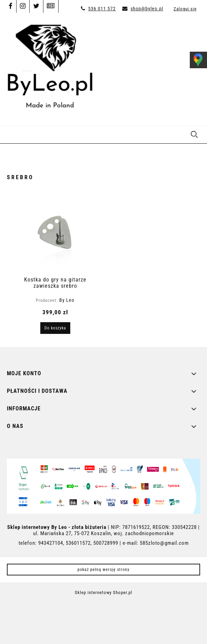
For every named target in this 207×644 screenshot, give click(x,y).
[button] (9, 133)
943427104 (51, 543)
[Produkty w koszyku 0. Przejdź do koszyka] (194, 32)
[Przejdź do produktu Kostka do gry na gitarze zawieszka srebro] (55, 234)
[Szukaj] (194, 133)
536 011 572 (102, 9)
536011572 (78, 543)
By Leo (67, 300)
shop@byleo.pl (147, 9)
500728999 (106, 543)
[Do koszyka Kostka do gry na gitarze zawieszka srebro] (55, 328)
